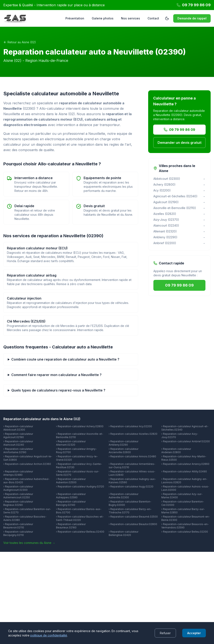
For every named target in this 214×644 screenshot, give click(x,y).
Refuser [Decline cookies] (165, 633)
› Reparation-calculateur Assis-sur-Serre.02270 (78, 473)
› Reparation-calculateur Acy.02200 (130, 426)
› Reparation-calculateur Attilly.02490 (184, 471)
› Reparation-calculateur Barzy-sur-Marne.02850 (183, 511)
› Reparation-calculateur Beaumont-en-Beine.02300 (186, 518)
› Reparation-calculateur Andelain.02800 (176, 451)
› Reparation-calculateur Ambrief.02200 (186, 441)
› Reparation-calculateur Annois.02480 (132, 456)
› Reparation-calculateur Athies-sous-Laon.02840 (132, 473)
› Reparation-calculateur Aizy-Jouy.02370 (180, 435)
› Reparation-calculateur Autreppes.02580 (71, 496)
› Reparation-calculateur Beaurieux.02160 (71, 526)
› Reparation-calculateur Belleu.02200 (185, 532)
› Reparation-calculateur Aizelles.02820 (133, 434)
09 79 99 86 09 (179, 130)
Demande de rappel (192, 18)
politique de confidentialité (49, 635)
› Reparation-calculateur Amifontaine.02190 (18, 451)
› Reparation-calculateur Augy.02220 (131, 487)
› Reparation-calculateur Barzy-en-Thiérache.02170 (130, 511)
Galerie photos (103, 18)
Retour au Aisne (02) (20, 42)
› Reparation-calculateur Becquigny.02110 (18, 533)
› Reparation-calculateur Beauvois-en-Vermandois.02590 (185, 526)
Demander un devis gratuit (180, 143)
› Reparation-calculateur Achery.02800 (80, 426)
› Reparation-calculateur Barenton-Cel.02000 (183, 503)
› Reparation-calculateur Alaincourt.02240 (18, 443)
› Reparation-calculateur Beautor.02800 (133, 524)
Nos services (131, 18)
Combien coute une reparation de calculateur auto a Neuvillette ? (65, 359)
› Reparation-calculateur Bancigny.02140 (71, 503)
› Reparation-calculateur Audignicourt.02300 (18, 488)
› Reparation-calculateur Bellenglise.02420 (124, 533)
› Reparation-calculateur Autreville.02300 (124, 496)
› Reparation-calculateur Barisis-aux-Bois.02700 (79, 511)
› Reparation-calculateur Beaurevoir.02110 (18, 526)
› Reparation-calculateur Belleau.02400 (80, 532)
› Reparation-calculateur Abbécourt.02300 (18, 428)
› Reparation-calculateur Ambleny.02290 (124, 443)
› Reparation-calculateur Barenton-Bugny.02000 (130, 503)
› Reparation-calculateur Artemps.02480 (18, 473)
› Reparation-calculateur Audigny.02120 (80, 487)
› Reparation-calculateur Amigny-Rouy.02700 (76, 451)
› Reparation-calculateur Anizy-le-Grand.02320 (77, 458)
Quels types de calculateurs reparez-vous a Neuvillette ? (58, 390)
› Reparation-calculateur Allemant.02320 (71, 443)
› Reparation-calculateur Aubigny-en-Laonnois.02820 (184, 481)
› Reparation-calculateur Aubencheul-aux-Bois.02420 (26, 481)
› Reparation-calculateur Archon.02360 (27, 464)
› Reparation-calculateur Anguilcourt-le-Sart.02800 (28, 458)
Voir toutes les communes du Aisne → (29, 543)
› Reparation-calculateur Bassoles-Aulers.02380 (25, 518)
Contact (153, 18)
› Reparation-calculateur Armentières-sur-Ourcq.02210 (132, 466)
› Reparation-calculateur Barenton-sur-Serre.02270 (27, 511)
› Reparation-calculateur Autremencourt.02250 (18, 496)
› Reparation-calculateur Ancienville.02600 (124, 451)
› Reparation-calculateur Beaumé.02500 (133, 517)
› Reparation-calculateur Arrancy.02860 (185, 464)
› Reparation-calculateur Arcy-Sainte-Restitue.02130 (79, 466)
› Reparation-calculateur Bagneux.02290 (18, 503)
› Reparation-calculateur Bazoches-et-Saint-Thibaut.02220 (80, 518)
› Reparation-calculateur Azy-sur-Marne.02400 (182, 496)
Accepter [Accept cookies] (194, 633)
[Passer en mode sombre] (167, 18)
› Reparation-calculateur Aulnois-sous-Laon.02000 (185, 488)
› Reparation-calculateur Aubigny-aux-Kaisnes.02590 (132, 481)
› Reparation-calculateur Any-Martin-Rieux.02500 (184, 458)
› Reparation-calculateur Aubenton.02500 (71, 481)
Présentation (75, 18)
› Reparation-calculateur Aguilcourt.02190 (18, 435)
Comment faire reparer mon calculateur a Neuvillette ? (56, 375)
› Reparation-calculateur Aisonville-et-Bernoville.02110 (80, 435)
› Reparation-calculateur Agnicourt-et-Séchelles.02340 (185, 428)
